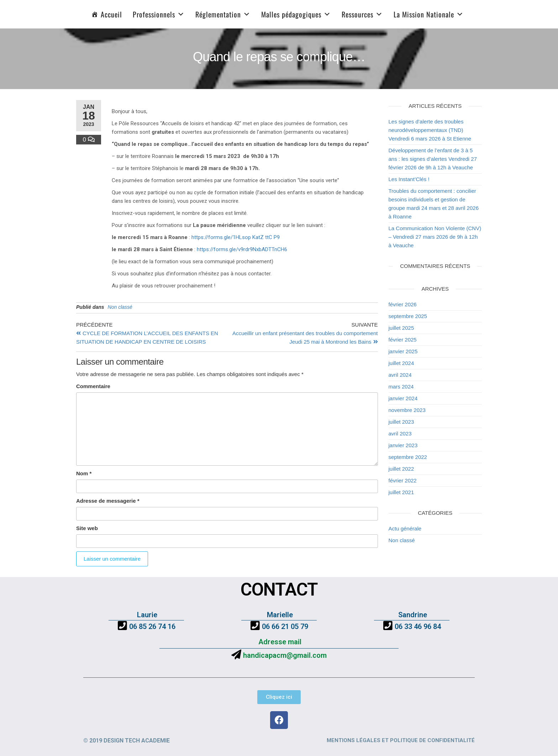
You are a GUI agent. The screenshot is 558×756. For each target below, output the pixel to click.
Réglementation (223, 14)
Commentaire (93, 386)
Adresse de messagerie (108, 501)
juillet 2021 (401, 492)
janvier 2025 (403, 351)
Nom (84, 473)
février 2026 (403, 304)
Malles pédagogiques (296, 14)
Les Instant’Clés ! (409, 179)
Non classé (120, 307)
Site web (87, 528)
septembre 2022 (408, 457)
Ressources (362, 14)
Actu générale (405, 528)
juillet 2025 (401, 328)
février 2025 (403, 340)
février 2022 (403, 480)
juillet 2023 (401, 422)
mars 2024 (401, 387)
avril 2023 (400, 433)
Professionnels (159, 14)
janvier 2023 (403, 445)
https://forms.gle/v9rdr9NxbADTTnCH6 (242, 249)
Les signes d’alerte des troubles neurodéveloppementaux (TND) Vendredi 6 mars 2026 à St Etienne (430, 130)
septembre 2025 (408, 316)
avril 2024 (400, 375)
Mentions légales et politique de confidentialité (401, 740)
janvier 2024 (403, 398)
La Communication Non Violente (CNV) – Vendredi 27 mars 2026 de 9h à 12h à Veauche (435, 237)
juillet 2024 (401, 363)
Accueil (111, 14)
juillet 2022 (401, 469)
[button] (279, 697)
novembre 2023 (407, 410)
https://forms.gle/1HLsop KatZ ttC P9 (236, 237)
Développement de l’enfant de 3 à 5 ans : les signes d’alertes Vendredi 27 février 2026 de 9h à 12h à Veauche (433, 159)
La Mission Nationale (429, 14)
